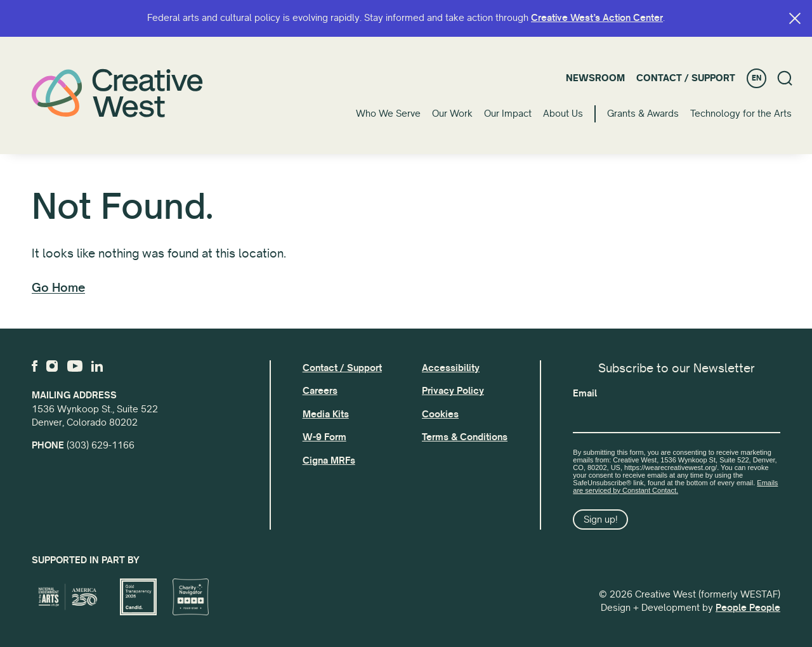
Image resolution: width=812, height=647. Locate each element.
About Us (563, 114)
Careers (320, 391)
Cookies (440, 414)
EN (756, 78)
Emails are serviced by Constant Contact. (675, 487)
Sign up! (601, 520)
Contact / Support (686, 78)
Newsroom (595, 78)
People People (748, 608)
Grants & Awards (643, 114)
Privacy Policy (453, 391)
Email (585, 393)
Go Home (58, 288)
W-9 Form (324, 437)
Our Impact (508, 114)
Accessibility (451, 368)
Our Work (452, 114)
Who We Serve (388, 114)
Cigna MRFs (329, 461)
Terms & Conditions (465, 437)
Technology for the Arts (741, 114)
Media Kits (326, 414)
